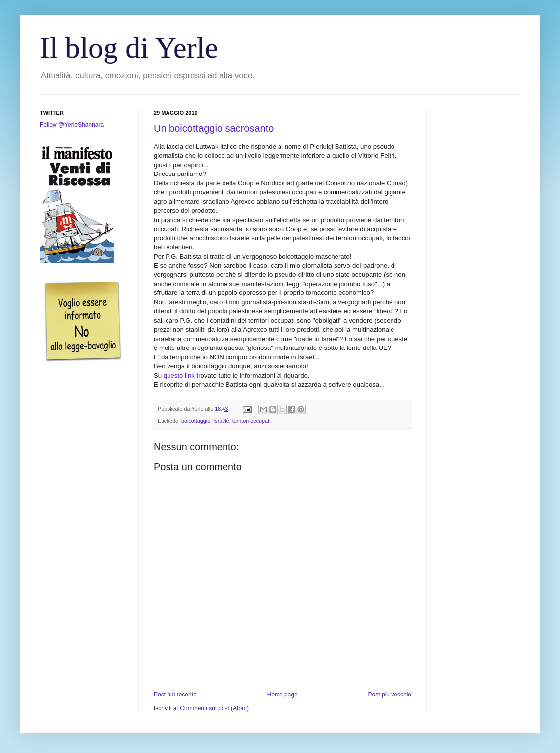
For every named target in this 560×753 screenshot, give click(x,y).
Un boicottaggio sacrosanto (214, 128)
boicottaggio (196, 421)
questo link (179, 376)
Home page (282, 695)
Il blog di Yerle (129, 48)
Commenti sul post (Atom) (214, 708)
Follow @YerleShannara (72, 125)
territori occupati (252, 421)
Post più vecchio (390, 695)
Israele (221, 421)
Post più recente (175, 695)
